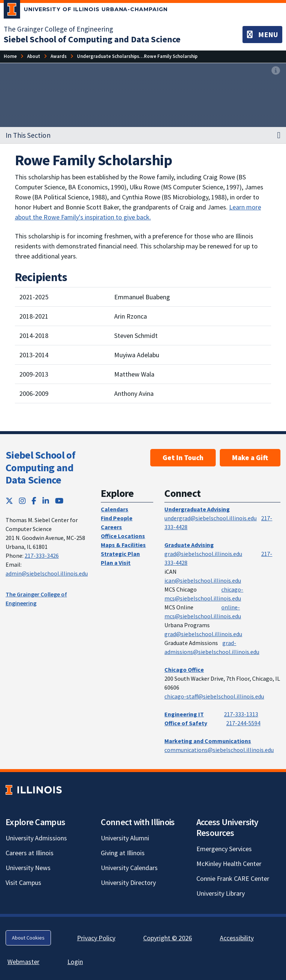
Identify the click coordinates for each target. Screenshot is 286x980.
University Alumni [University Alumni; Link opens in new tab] (125, 838)
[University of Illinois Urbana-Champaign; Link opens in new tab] (86, 11)
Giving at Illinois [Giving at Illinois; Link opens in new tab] (123, 853)
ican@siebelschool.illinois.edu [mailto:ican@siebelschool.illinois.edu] (203, 580)
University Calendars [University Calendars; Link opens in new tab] (129, 868)
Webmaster (23, 962)
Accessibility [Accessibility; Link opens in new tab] (237, 938)
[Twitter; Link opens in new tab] (9, 501)
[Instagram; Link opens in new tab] (22, 501)
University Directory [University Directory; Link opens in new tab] (128, 883)
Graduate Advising (189, 545)
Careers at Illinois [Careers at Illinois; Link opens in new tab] (30, 853)
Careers (111, 527)
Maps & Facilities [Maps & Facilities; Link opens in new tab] (123, 545)
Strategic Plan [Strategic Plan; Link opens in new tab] (120, 554)
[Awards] (59, 56)
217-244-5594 (243, 723)
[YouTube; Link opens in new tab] (59, 501)
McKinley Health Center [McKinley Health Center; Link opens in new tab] (229, 864)
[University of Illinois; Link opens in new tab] (34, 790)
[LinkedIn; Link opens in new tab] (46, 501)
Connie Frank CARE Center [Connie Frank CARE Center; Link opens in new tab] (233, 878)
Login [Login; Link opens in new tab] (75, 962)
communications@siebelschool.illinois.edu (219, 750)
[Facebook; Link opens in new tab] (34, 501)
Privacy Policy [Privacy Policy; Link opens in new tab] (96, 938)
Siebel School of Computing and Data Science (40, 467)
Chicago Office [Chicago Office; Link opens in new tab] (184, 670)
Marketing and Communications (208, 741)
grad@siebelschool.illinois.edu (203, 554)
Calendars (115, 509)
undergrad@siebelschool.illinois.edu (211, 518)
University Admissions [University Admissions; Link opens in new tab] (36, 838)
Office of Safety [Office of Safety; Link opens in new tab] (186, 723)
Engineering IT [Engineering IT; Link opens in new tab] (184, 714)
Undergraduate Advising (197, 509)
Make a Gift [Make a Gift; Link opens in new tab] (250, 458)
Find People (117, 518)
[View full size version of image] (276, 71)
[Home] (10, 56)
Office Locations (123, 536)
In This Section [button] (28, 135)
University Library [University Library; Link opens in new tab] (221, 893)
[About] (34, 56)
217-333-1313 (241, 714)
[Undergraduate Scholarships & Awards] (119, 56)
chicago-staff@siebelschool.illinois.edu (214, 696)
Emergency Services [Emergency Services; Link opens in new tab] (224, 849)
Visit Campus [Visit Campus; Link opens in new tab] (23, 883)
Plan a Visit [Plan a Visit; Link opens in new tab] (116, 563)
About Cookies (28, 938)
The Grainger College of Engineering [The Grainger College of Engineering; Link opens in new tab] (58, 29)
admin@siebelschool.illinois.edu (47, 573)
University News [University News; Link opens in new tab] (28, 868)
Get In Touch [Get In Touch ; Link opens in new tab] (183, 458)
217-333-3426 (42, 556)
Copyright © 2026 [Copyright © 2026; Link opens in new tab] (168, 938)
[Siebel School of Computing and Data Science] (92, 39)
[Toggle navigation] (262, 35)
